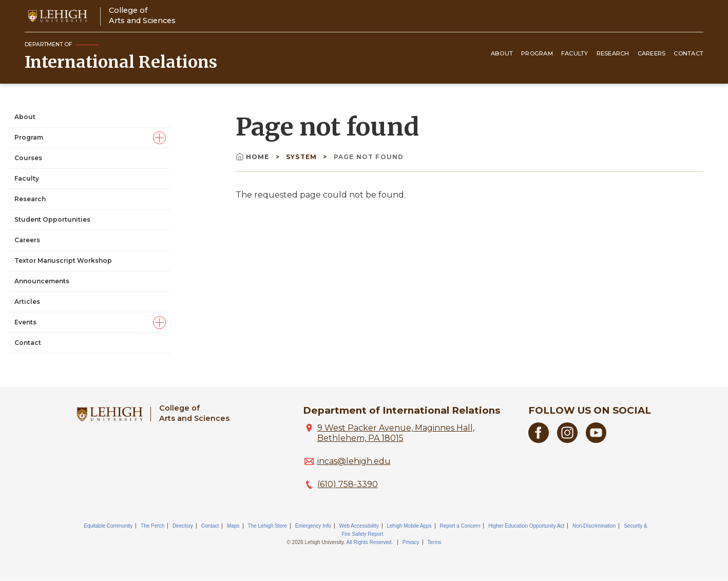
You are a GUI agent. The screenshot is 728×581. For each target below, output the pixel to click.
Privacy (411, 542)
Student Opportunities (52, 219)
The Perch (152, 526)
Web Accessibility (359, 526)
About (502, 53)
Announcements (42, 281)
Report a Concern (460, 526)
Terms (434, 542)
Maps (233, 526)
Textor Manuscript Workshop (63, 260)
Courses (28, 158)
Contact (688, 53)
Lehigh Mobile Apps (409, 526)
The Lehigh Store (267, 526)
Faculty (575, 53)
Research (613, 53)
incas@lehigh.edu (354, 461)
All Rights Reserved (369, 542)
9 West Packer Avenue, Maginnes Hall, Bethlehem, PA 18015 (396, 433)
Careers (652, 53)
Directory (183, 526)
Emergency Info (313, 526)
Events (25, 322)
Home (254, 157)
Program (537, 53)
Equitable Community (108, 526)
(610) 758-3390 (348, 484)
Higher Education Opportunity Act (526, 526)
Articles (27, 302)
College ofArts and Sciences (142, 15)
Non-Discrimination (594, 526)
